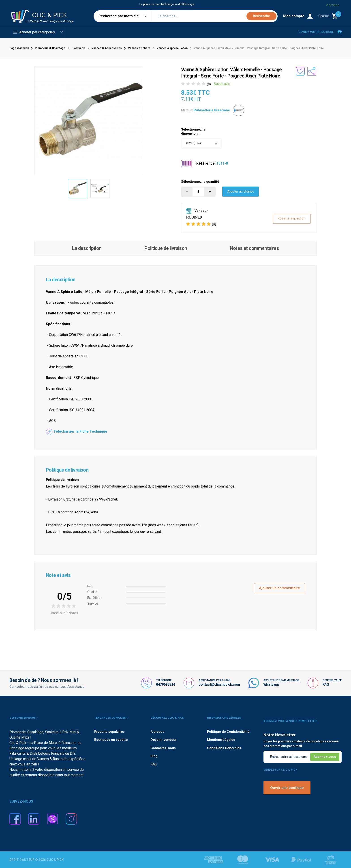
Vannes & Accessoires (107, 48)
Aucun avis (222, 84)
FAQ (326, 684)
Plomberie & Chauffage (50, 48)
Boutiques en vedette (111, 740)
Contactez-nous (163, 748)
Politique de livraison (166, 248)
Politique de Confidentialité (228, 732)
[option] (78, 189)
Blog (154, 756)
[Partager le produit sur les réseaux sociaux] (312, 71)
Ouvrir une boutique (287, 788)
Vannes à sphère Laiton (172, 48)
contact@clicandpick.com (219, 684)
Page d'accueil (19, 48)
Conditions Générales (224, 748)
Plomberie (78, 48)
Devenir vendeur (164, 740)
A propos (157, 732)
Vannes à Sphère (139, 48)
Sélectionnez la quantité (200, 182)
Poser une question (291, 218)
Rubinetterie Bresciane (212, 110)
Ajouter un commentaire (279, 588)
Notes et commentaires (254, 248)
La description (87, 248)
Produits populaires (109, 732)
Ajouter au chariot (241, 192)
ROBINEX (194, 217)
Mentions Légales (221, 740)
